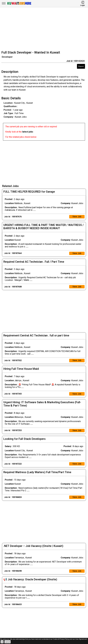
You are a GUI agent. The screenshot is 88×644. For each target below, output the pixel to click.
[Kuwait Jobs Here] (19, 4)
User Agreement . (82, 639)
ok (2, 642)
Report (81, 66)
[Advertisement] (45, 29)
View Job (77, 217)
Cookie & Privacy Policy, (61, 639)
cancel (8, 642)
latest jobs (28, 132)
